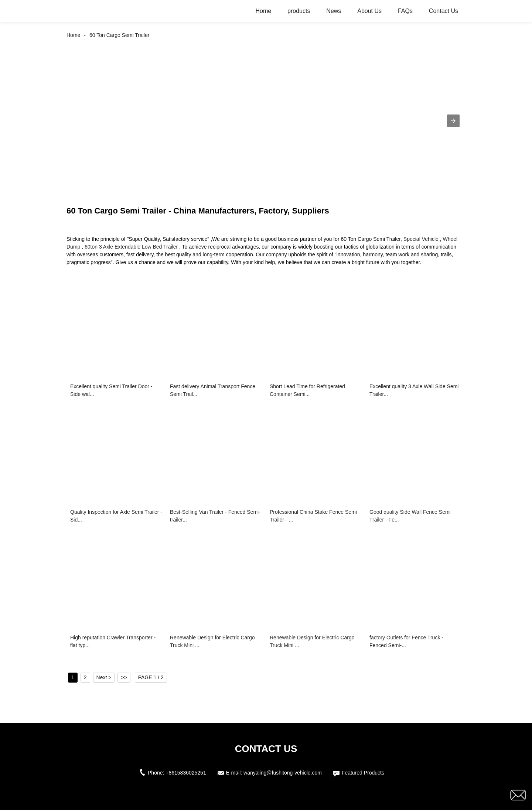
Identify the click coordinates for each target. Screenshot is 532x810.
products (299, 11)
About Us (369, 11)
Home (264, 11)
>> (124, 677)
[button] (453, 121)
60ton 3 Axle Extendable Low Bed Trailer (131, 247)
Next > (104, 677)
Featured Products (363, 773)
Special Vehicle (421, 239)
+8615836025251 (186, 773)
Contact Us (444, 11)
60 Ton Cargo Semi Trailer (119, 35)
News (334, 11)
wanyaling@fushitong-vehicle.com (283, 773)
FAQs (405, 11)
